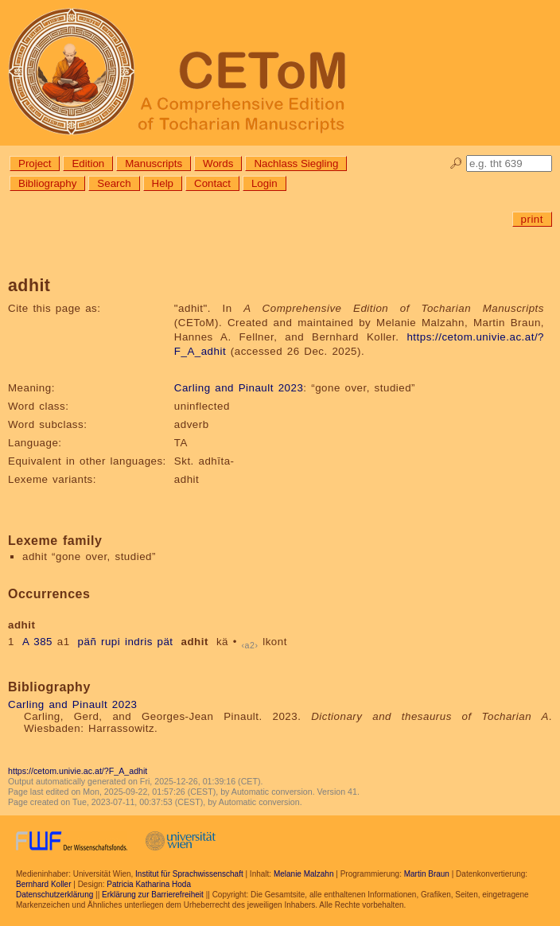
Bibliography (47, 183)
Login (264, 183)
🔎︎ (456, 163)
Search (114, 183)
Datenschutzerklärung (54, 895)
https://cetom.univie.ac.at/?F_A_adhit (78, 771)
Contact (212, 183)
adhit (195, 642)
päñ (87, 642)
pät (165, 642)
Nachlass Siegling (296, 163)
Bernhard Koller (43, 884)
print (532, 219)
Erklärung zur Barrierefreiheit (153, 895)
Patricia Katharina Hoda (149, 884)
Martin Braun (427, 874)
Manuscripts (154, 163)
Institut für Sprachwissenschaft (189, 874)
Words (218, 163)
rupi (111, 642)
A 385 (37, 642)
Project (35, 163)
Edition (88, 163)
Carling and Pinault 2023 (239, 388)
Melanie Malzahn (304, 874)
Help (163, 183)
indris (139, 642)
